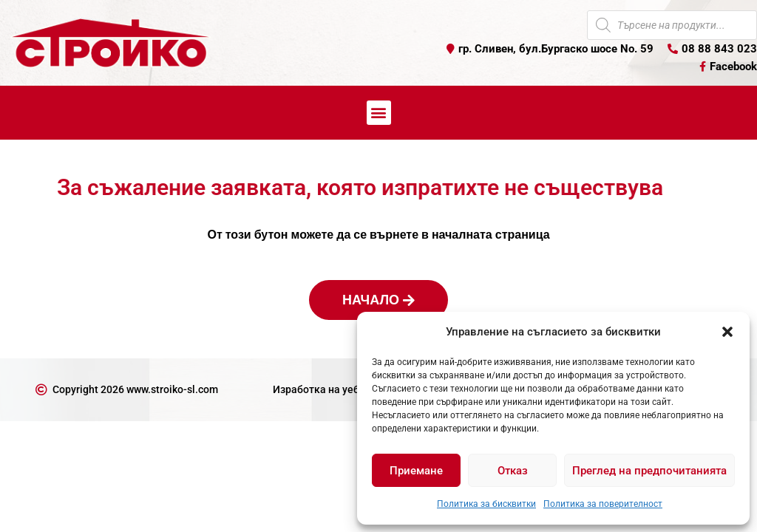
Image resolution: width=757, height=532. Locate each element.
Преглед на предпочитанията (649, 471)
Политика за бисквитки (486, 504)
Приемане (416, 471)
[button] (727, 332)
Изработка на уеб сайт (328, 389)
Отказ (513, 471)
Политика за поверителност (603, 504)
